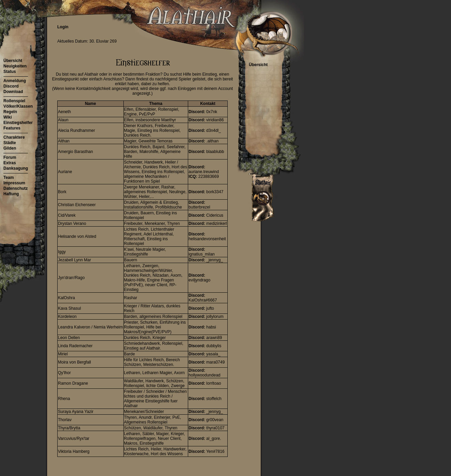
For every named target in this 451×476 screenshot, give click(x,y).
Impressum (14, 183)
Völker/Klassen (18, 106)
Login (63, 27)
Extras (10, 163)
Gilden (10, 148)
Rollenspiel (14, 101)
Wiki (8, 117)
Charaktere (14, 137)
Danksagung (16, 168)
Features (12, 128)
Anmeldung (15, 81)
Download (13, 92)
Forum (10, 157)
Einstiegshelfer (18, 123)
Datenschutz (16, 188)
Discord (11, 86)
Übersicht (13, 61)
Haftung (11, 194)
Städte (10, 143)
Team (9, 178)
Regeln (10, 112)
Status (10, 72)
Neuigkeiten (15, 66)
